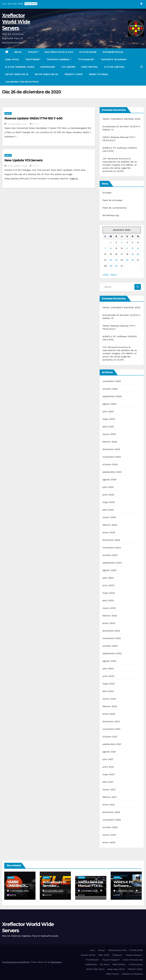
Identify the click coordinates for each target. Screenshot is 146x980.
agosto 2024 (109, 480)
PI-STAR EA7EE (88, 52)
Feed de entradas (112, 200)
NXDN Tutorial (99, 74)
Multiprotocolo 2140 (59, 52)
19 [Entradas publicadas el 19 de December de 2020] (133, 254)
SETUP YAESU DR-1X (17, 74)
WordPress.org (111, 215)
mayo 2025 (109, 419)
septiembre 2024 (112, 472)
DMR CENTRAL (90, 67)
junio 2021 (108, 767)
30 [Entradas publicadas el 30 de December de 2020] (116, 266)
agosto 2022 (109, 661)
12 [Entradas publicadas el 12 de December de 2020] (133, 248)
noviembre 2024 (112, 457)
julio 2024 (108, 487)
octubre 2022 (110, 646)
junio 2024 (108, 495)
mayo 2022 (109, 684)
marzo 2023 (109, 608)
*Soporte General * (59, 59)
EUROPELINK (48, 67)
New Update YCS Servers (23, 160)
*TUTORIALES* (86, 59)
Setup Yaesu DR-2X (46, 74)
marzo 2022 (109, 699)
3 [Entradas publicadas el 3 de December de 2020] (122, 242)
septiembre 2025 (112, 396)
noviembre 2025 (112, 381)
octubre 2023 (110, 555)
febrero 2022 (110, 706)
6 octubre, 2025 (125, 891)
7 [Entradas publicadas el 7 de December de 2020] (105, 248)
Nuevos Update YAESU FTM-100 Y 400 (33, 118)
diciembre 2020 (111, 812)
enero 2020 (109, 842)
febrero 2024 (110, 525)
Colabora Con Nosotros (22, 82)
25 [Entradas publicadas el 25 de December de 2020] (127, 260)
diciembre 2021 (111, 721)
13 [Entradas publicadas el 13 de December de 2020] (138, 248)
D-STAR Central (115, 67)
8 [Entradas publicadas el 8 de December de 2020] (111, 248)
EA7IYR (34, 124)
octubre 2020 (110, 827)
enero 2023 (109, 623)
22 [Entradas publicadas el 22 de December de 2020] (111, 260)
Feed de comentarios (115, 208)
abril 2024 (108, 510)
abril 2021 (108, 782)
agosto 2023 (109, 570)
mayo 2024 (109, 502)
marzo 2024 (109, 517)
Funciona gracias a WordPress (16, 962)
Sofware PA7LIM (113, 52)
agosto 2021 (109, 752)
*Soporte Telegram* (114, 59)
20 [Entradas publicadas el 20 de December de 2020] (138, 254)
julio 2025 (108, 411)
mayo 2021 (109, 774)
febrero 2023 (110, 616)
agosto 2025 (109, 404)
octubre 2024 (110, 464)
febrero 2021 (110, 797)
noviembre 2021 (111, 729)
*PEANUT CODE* (74, 74)
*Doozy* (33, 52)
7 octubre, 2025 (90, 891)
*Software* (33, 59)
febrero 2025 (110, 442)
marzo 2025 (109, 434)
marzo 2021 (109, 789)
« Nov (106, 274)
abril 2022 (108, 691)
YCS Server (68, 67)
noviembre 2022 (112, 638)
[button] (142, 67)
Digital (8, 113)
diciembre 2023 (111, 540)
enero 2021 (109, 805)
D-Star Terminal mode (20, 67)
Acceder (107, 193)
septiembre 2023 (112, 563)
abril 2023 (108, 600)
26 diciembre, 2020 (17, 124)
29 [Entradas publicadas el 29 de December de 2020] (111, 266)
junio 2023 (108, 585)
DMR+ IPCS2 (12, 59)
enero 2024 (109, 532)
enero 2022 (109, 714)
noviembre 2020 (112, 820)
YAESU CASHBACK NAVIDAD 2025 (121, 119)
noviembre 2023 (112, 548)
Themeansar (56, 962)
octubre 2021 (110, 737)
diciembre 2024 (111, 449)
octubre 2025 (110, 389)
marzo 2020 (109, 835)
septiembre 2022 (112, 653)
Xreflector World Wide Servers (16, 22)
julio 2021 (108, 759)
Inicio (18, 52)
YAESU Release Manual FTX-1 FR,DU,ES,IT (91, 886)
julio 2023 (108, 578)
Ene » (114, 274)
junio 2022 (108, 676)
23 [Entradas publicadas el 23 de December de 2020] (116, 260)
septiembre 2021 (112, 744)
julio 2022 (108, 669)
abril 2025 (108, 427)
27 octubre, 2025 (54, 891)
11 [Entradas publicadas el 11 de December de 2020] (127, 248)
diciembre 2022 (111, 631)
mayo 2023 (109, 593)
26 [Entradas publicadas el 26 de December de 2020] (133, 260)
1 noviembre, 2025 (19, 891)
